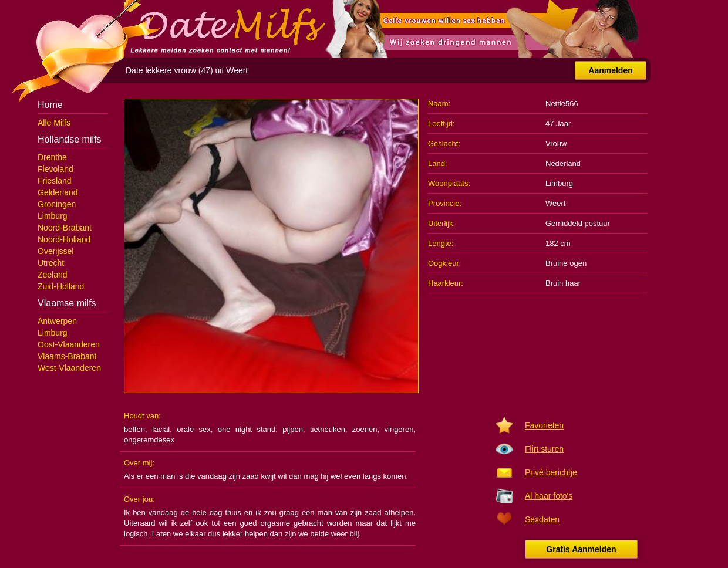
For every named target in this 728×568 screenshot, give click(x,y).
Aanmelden (610, 70)
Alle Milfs (54, 123)
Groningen (57, 204)
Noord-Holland (64, 239)
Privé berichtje (551, 472)
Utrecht (51, 263)
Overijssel (55, 251)
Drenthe (52, 157)
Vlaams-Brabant (67, 356)
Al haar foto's (549, 496)
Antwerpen (57, 321)
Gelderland (58, 192)
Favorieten (544, 425)
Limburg (53, 216)
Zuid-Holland (61, 286)
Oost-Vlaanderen (69, 344)
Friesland (55, 181)
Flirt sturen (544, 449)
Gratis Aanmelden (581, 549)
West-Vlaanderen (69, 368)
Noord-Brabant (65, 228)
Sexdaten (542, 519)
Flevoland (55, 169)
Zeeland (53, 275)
